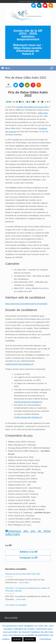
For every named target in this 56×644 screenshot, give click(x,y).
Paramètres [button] (45, 639)
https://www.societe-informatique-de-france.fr (28, 51)
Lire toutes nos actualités (16, 605)
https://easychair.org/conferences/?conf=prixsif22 (26, 304)
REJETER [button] (17, 639)
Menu (6, 68)
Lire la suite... (24, 583)
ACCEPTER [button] (30, 639)
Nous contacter (11, 618)
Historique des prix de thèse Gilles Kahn (28, 533)
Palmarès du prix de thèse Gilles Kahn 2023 (23, 574)
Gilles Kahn (43, 113)
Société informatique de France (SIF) (32, 107)
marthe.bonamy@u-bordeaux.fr (19, 364)
